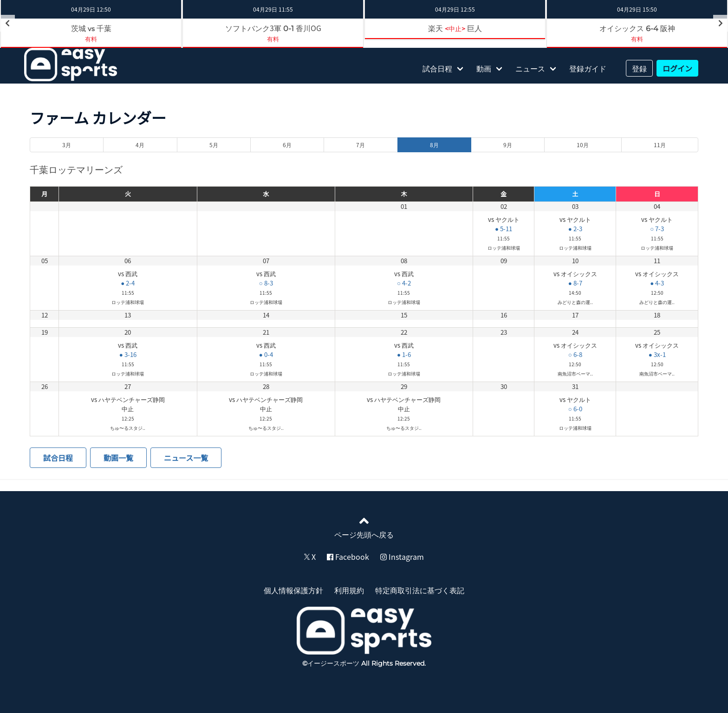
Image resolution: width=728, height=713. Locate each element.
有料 (91, 39)
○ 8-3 (266, 283)
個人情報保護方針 (293, 590)
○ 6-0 (575, 409)
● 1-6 (404, 354)
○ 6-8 (575, 354)
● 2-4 (128, 283)
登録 (639, 68)
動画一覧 (118, 458)
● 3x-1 (657, 354)
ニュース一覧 (186, 458)
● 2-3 (575, 229)
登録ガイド (588, 68)
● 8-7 (575, 283)
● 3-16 (128, 354)
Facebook (348, 557)
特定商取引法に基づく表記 (420, 590)
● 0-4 (266, 354)
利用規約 (349, 590)
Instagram (402, 557)
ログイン (677, 68)
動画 (484, 68)
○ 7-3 (657, 229)
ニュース (530, 68)
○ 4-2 (404, 283)
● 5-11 (504, 229)
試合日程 (437, 68)
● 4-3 (657, 283)
